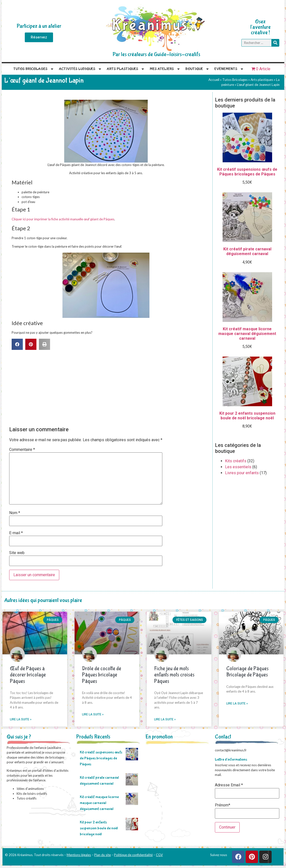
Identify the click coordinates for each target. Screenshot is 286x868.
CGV (159, 855)
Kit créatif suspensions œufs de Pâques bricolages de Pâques (101, 758)
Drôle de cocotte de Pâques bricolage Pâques (102, 675)
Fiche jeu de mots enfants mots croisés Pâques (174, 675)
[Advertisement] (108, 387)
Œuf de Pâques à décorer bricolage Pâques (28, 675)
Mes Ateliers (165, 69)
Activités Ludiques (80, 69)
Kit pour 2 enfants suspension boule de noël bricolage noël (99, 828)
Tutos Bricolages (34, 69)
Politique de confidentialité (133, 855)
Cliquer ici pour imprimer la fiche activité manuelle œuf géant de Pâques (63, 219)
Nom (15, 513)
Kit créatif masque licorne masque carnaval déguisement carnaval (99, 803)
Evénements (229, 69)
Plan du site (102, 855)
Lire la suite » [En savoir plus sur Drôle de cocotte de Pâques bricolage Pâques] (93, 714)
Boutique (197, 69)
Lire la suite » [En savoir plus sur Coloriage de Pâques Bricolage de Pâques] (237, 703)
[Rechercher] (275, 43)
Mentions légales (79, 855)
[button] (17, 344)
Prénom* (223, 805)
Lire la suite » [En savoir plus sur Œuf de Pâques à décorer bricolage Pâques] (21, 719)
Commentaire (22, 450)
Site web (17, 553)
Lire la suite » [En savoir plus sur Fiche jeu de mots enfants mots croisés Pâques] (165, 719)
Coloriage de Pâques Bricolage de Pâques (247, 672)
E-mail (16, 533)
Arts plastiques (126, 69)
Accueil (214, 80)
